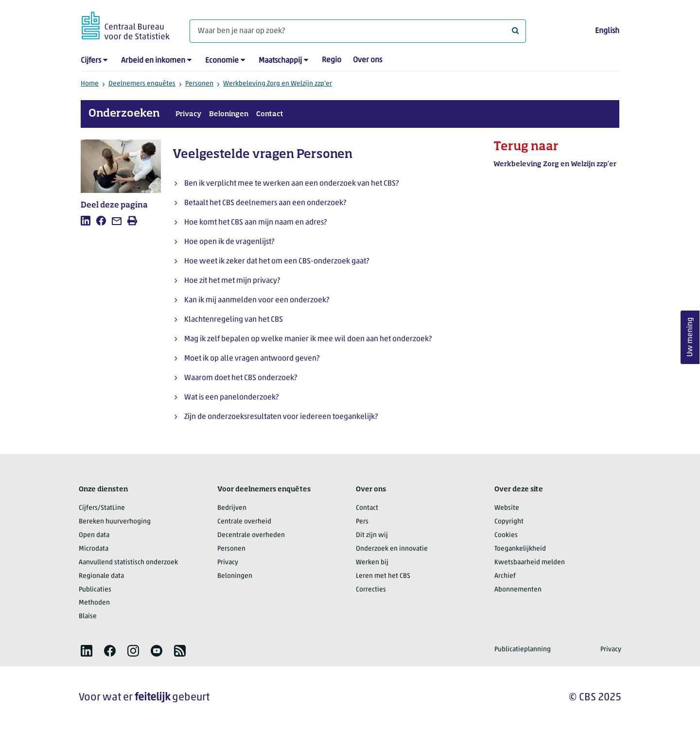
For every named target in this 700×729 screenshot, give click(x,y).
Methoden (94, 603)
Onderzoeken (124, 114)
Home (90, 84)
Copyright (509, 522)
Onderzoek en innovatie (392, 549)
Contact (270, 114)
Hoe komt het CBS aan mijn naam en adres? (255, 223)
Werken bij (372, 563)
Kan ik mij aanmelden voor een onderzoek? (257, 300)
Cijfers (91, 61)
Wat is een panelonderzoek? (231, 398)
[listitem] (86, 221)
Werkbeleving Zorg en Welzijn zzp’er (278, 84)
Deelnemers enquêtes (142, 84)
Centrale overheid (244, 522)
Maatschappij (280, 61)
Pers (362, 522)
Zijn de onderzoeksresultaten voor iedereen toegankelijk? (281, 417)
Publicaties (95, 590)
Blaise (88, 616)
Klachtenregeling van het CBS (234, 320)
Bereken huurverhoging (115, 522)
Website (507, 508)
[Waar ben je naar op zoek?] (358, 31)
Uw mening (690, 338)
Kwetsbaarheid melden (530, 563)
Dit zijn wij (372, 535)
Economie (222, 61)
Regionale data (101, 576)
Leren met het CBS (383, 576)
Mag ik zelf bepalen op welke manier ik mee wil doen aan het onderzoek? (308, 339)
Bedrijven (232, 508)
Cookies (506, 535)
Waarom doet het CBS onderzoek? (241, 378)
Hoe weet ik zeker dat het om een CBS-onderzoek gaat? (277, 261)
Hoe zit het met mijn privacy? (232, 281)
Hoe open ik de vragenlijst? (229, 242)
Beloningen (229, 114)
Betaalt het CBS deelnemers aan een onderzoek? (265, 203)
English (607, 31)
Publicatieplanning (523, 650)
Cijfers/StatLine (102, 508)
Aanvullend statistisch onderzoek (128, 563)
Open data (94, 535)
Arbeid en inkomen (153, 61)
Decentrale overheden (251, 535)
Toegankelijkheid (520, 549)
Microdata (94, 549)
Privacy (188, 114)
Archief (505, 576)
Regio (332, 60)
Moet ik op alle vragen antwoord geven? (252, 359)
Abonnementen (518, 590)
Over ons (367, 60)
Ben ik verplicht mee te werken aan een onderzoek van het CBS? (291, 184)
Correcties (371, 590)
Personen (199, 84)
